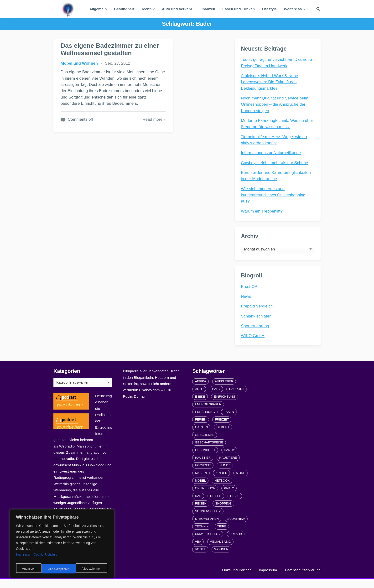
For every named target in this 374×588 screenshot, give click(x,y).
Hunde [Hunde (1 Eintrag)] (225, 474)
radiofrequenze (101, 579)
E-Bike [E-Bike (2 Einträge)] (200, 405)
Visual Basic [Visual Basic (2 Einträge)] (220, 550)
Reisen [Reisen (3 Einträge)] (201, 512)
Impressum (268, 579)
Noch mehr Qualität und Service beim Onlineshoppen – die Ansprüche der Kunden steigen (276, 105)
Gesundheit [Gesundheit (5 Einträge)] (205, 459)
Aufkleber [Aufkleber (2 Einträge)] (224, 390)
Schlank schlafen (257, 323)
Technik (148, 9)
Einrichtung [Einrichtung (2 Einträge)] (224, 405)
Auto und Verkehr (177, 9)
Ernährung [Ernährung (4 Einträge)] (205, 421)
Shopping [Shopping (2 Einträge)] (223, 512)
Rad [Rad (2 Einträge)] (198, 505)
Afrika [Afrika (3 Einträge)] (200, 390)
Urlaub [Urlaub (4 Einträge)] (236, 543)
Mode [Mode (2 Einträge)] (241, 482)
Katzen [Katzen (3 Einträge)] (201, 482)
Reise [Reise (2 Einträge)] (235, 505)
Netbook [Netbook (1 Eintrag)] (222, 489)
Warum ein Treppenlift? (263, 212)
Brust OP (250, 293)
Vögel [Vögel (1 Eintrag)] (200, 558)
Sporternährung (256, 333)
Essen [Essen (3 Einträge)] (229, 421)
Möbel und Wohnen (79, 78)
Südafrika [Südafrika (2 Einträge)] (236, 528)
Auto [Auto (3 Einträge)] (199, 398)
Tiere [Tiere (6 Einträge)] (222, 535)
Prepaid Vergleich (258, 313)
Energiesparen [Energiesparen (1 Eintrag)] (208, 413)
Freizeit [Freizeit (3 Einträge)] (222, 428)
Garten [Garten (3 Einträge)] (201, 436)
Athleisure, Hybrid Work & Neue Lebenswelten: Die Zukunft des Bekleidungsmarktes (270, 83)
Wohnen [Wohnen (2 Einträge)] (221, 558)
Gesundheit (124, 9)
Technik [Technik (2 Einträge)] (202, 535)
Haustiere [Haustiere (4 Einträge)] (228, 466)
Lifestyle (269, 9)
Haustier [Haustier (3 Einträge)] (203, 466)
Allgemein (98, 9)
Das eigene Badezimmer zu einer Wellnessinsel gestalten (93, 57)
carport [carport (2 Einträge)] (236, 398)
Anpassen (28, 569)
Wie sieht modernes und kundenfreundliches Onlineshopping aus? (274, 196)
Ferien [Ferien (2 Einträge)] (201, 428)
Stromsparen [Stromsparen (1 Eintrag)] (207, 528)
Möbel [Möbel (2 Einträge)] (200, 489)
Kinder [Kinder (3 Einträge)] (221, 482)
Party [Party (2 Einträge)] (229, 497)
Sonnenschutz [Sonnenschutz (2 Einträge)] (208, 520)
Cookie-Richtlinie (46, 557)
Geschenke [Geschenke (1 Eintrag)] (205, 444)
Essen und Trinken (239, 9)
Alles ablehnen (57, 569)
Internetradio (64, 467)
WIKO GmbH (254, 343)
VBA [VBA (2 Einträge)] (198, 550)
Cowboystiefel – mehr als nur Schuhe (275, 164)
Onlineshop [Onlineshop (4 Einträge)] (205, 497)
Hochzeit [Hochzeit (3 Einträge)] (203, 474)
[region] (62, 545)
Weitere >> (293, 9)
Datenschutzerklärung (303, 579)
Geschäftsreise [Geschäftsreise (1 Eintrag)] (209, 451)
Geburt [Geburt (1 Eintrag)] (223, 436)
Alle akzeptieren (92, 569)
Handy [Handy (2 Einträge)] (229, 459)
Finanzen (207, 9)
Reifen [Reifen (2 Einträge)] (216, 505)
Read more (116, 166)
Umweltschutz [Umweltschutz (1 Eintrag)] (208, 543)
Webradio (67, 455)
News (247, 303)
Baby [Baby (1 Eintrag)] (216, 398)
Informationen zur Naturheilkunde (272, 154)
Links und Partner (236, 579)
